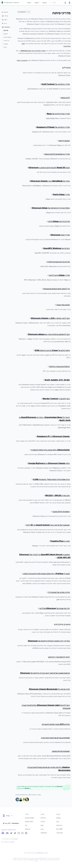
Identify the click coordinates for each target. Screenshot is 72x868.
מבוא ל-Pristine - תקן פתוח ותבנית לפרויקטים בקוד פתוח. (46, 574)
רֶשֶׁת (42, 825)
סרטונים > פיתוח (22, 60)
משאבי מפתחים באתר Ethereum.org (32, 51)
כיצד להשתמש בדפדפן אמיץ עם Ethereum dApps (48, 334)
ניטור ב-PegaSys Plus (59, 541)
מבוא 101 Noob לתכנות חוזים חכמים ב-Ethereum (49, 168)
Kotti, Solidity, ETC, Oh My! (57, 380)
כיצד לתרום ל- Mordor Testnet (56, 399)
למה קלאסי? (29, 822)
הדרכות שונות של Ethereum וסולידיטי (54, 608)
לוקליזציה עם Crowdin (8, 842)
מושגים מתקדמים (62, 624)
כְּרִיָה (42, 829)
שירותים (43, 818)
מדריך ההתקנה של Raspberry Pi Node (53, 127)
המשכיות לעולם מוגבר (60, 511)
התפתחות (44, 833)
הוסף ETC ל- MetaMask (11, 823)
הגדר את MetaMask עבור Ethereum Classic (49, 181)
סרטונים (28, 829)
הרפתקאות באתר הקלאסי (59, 366)
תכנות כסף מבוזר (62, 305)
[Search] (55, 3)
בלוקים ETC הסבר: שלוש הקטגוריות (56, 724)
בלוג (58, 822)
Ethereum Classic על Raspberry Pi (53, 436)
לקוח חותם (65, 98)
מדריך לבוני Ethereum (60, 235)
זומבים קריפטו (64, 141)
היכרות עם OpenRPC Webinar (56, 248)
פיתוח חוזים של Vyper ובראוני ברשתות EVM (52, 350)
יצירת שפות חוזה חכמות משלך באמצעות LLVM (51, 479)
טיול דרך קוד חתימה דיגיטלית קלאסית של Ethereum (49, 641)
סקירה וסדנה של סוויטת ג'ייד (58, 592)
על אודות (59, 825)
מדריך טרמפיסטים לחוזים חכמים (57, 154)
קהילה (43, 822)
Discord (60, 786)
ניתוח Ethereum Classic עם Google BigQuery (48, 463)
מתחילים (66, 68)
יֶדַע (26, 825)
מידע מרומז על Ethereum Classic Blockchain (49, 689)
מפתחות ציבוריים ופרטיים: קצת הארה (55, 738)
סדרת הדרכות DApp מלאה (58, 221)
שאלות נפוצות (29, 818)
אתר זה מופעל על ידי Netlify (10, 839)
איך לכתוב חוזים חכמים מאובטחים (56, 289)
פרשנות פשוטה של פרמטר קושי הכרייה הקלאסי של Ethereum (45, 673)
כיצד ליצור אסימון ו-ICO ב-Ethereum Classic (50, 318)
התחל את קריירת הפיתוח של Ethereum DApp (50, 208)
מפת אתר (59, 833)
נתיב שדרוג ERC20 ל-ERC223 (57, 495)
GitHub (28, 788)
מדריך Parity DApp (61, 194)
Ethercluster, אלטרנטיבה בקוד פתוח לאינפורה (50, 450)
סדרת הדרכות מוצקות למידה (58, 262)
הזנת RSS (59, 829)
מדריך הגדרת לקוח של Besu (58, 114)
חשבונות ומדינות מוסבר (61, 751)
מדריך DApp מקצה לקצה (59, 275)
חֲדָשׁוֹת (44, 3)
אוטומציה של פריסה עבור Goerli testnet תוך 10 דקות (47, 525)
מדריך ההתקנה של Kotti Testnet (55, 84)
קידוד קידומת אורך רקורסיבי (59, 657)
